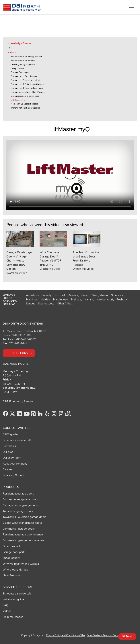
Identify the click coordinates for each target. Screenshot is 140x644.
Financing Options (14, 475)
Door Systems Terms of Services (104, 635)
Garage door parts (14, 552)
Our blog (8, 452)
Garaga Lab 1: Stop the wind (24, 76)
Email (129, 637)
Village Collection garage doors (22, 523)
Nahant (89, 300)
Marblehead (61, 300)
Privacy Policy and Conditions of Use (66, 635)
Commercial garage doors (19, 529)
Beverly (47, 295)
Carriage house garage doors (21, 505)
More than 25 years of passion (25, 104)
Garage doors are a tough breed (25, 96)
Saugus (31, 304)
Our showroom (12, 458)
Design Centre (17, 69)
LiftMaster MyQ (18, 100)
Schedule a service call (17, 440)
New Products (12, 575)
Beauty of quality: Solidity (23, 61)
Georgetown (100, 295)
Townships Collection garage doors (25, 517)
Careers (8, 469)
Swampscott (46, 304)
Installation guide (13, 599)
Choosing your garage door (23, 65)
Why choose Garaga (15, 570)
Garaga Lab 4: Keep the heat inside (27, 88)
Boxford (60, 295)
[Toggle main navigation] (132, 7)
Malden (45, 300)
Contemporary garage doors (20, 499)
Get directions (17, 353)
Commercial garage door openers (24, 540)
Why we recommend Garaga (21, 564)
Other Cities (64, 304)
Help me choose (13, 617)
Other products (12, 546)
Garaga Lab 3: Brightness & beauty (27, 84)
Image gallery (11, 558)
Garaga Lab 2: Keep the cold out (25, 80)
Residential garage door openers (23, 535)
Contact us (9, 446)
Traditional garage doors (18, 511)
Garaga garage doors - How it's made (28, 92)
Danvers (73, 295)
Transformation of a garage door (25, 108)
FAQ (10, 48)
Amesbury (32, 295)
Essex (85, 295)
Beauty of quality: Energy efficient (26, 57)
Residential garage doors (18, 494)
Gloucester (118, 295)
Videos (12, 52)
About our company (15, 464)
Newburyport (105, 300)
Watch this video (17, 273)
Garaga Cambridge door (22, 72)
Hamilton (32, 300)
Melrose (76, 300)
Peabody (122, 300)
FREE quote (10, 434)
